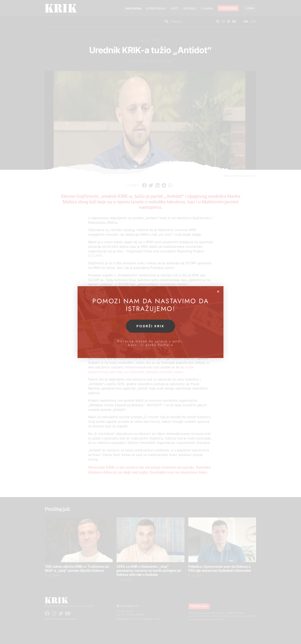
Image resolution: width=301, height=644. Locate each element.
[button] (218, 291)
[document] (150, 322)
